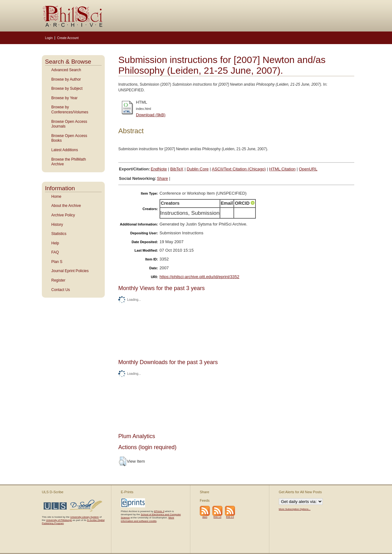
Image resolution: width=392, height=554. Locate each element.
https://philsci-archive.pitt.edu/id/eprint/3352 (199, 277)
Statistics (59, 234)
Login (49, 38)
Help (55, 243)
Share (162, 178)
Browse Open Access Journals (69, 124)
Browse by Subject (67, 89)
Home (56, 197)
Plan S (57, 262)
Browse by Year (64, 98)
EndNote (159, 169)
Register (58, 280)
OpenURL (308, 169)
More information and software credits (147, 519)
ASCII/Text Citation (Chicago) (239, 169)
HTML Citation (283, 169)
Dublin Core (198, 169)
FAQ (55, 252)
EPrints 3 (159, 511)
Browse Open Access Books (69, 138)
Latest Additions (65, 150)
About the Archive (66, 206)
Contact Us (61, 290)
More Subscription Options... (295, 509)
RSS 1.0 (218, 517)
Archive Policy (63, 215)
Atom (205, 517)
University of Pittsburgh (59, 520)
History (57, 225)
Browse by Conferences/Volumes (70, 110)
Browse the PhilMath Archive (69, 162)
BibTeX (177, 169)
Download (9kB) (151, 115)
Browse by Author (66, 79)
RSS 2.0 (230, 517)
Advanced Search (66, 70)
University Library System (84, 517)
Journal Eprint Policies (70, 271)
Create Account (68, 38)
